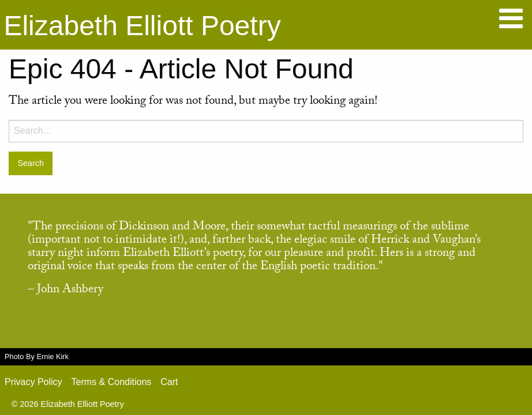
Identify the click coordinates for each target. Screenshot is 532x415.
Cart (169, 382)
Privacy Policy (33, 382)
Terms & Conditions (112, 382)
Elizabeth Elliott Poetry (142, 26)
